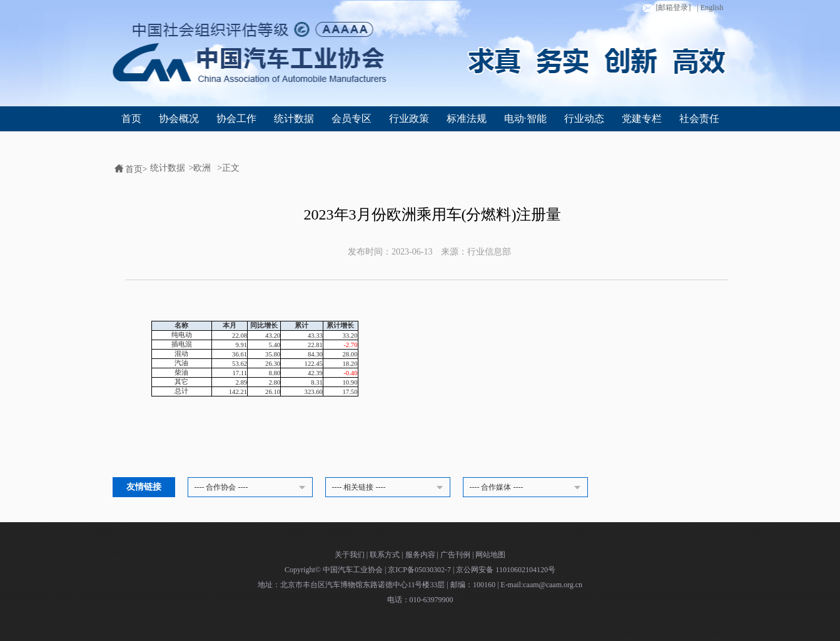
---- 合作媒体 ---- (527, 488)
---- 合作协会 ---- (252, 488)
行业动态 (584, 119)
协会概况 (179, 119)
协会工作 (236, 119)
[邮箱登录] (665, 8)
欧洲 (202, 168)
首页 (131, 119)
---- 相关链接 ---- (390, 488)
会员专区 (352, 119)
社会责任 (699, 119)
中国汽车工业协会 (354, 570)
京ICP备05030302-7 (420, 570)
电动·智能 (525, 119)
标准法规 (467, 119)
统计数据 (294, 119)
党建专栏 (642, 119)
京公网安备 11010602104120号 (506, 570)
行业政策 (409, 119)
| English (710, 8)
